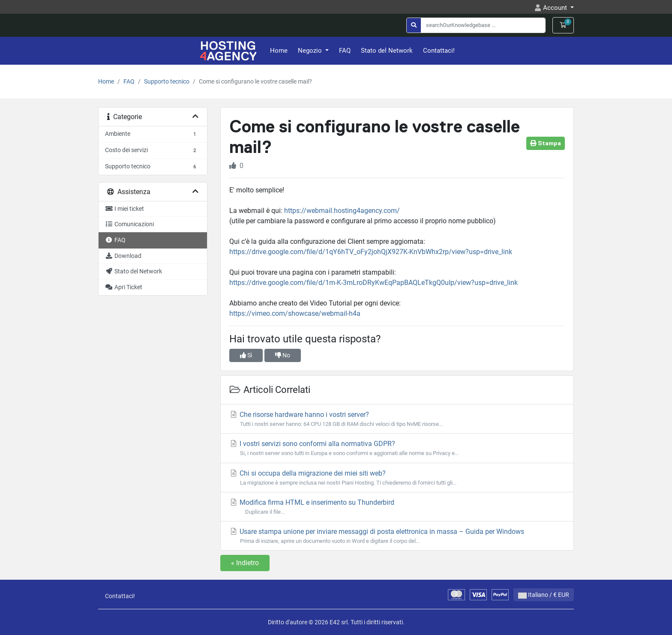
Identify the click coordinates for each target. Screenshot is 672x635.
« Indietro (245, 563)
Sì (246, 355)
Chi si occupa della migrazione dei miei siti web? (397, 478)
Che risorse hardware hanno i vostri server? (397, 419)
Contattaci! (439, 51)
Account (556, 8)
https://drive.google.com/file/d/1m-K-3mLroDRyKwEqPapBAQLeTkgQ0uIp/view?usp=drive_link (373, 283)
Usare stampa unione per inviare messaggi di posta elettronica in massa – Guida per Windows (397, 536)
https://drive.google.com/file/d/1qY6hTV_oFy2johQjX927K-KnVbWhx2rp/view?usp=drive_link (371, 252)
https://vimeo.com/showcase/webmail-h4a (295, 313)
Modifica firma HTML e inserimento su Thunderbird (397, 507)
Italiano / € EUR (544, 595)
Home (279, 51)
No (283, 355)
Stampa (546, 143)
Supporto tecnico (167, 82)
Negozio (311, 51)
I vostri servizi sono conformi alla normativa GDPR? (397, 448)
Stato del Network (387, 51)
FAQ (345, 51)
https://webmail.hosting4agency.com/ (342, 211)
